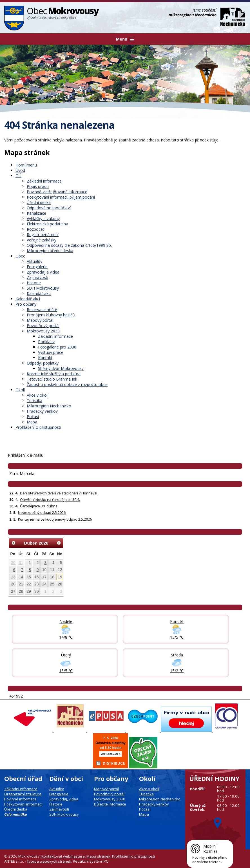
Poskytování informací (23, 804)
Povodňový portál (43, 326)
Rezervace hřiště (42, 309)
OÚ (18, 176)
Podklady (46, 342)
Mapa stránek (98, 856)
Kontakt (45, 358)
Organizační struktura (23, 794)
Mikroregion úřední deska (50, 251)
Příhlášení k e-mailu (26, 455)
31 (21, 563)
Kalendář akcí (39, 293)
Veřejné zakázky (42, 240)
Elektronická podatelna (47, 224)
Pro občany (26, 304)
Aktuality (34, 261)
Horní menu (26, 165)
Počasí (33, 417)
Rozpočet (35, 229)
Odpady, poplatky (43, 363)
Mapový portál (40, 320)
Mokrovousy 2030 (43, 331)
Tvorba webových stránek (49, 861)
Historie (34, 283)
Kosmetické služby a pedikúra (54, 374)
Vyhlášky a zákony (43, 218)
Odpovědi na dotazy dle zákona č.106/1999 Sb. (69, 245)
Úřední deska (39, 202)
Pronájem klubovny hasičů (51, 315)
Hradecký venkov (42, 411)
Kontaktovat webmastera (63, 856)
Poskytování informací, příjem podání (61, 197)
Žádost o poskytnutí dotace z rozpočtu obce (67, 384)
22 (29, 584)
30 (13, 563)
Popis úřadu (38, 186)
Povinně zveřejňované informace (57, 192)
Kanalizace (36, 213)
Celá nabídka (16, 814)
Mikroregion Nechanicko (49, 406)
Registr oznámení (43, 235)
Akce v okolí (38, 395)
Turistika (34, 400)
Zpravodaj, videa (64, 799)
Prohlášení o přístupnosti (38, 427)
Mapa (32, 422)
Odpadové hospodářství (49, 208)
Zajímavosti (37, 277)
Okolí (20, 390)
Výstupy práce (51, 352)
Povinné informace (20, 799)
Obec (20, 256)
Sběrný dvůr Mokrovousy (61, 368)
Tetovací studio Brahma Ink (52, 379)
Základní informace (44, 181)
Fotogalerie (37, 267)
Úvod (20, 170)
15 (29, 577)
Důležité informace (110, 804)
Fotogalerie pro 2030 (57, 347)
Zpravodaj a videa (43, 272)
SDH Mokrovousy (43, 288)
